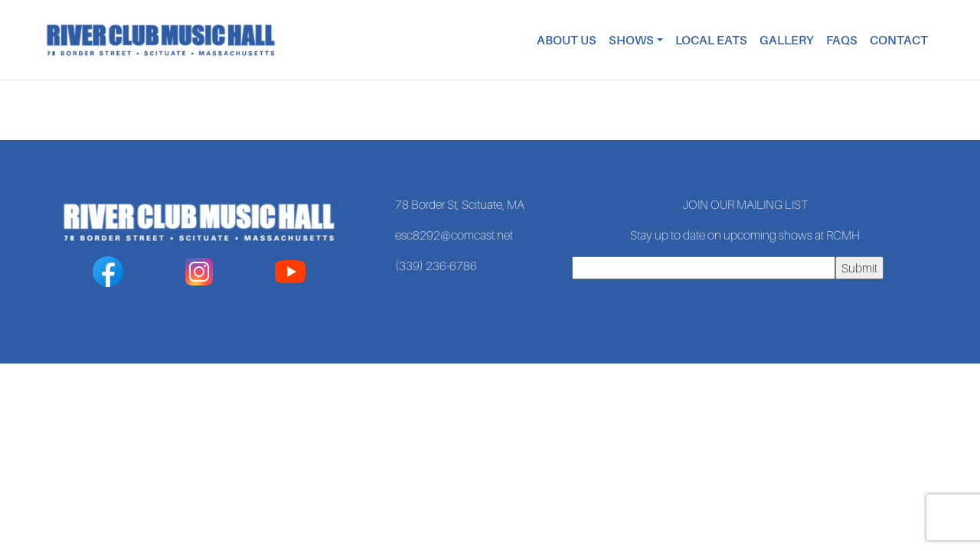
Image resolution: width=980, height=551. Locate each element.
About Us (567, 40)
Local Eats (711, 40)
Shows (631, 40)
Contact (899, 40)
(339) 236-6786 (436, 266)
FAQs (842, 40)
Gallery (787, 40)
